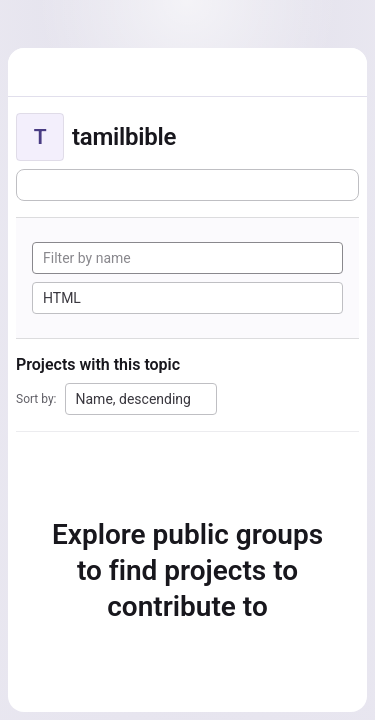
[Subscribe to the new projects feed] (187, 185)
